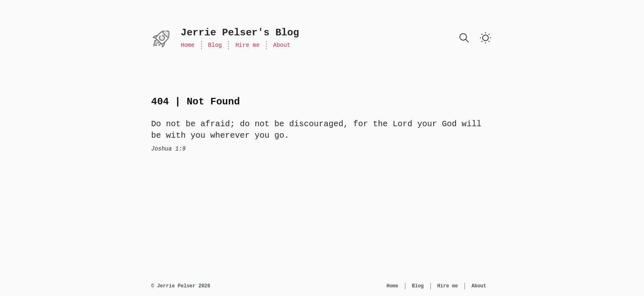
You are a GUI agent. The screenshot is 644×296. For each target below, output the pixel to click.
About (282, 45)
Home (188, 45)
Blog (215, 45)
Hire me (247, 45)
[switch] (485, 38)
